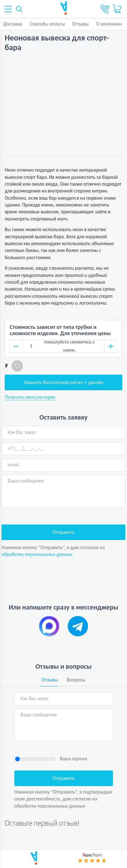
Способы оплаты (47, 24)
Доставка (13, 24)
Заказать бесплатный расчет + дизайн (64, 382)
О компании (109, 24)
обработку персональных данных (37, 554)
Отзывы (81, 24)
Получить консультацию (30, 397)
